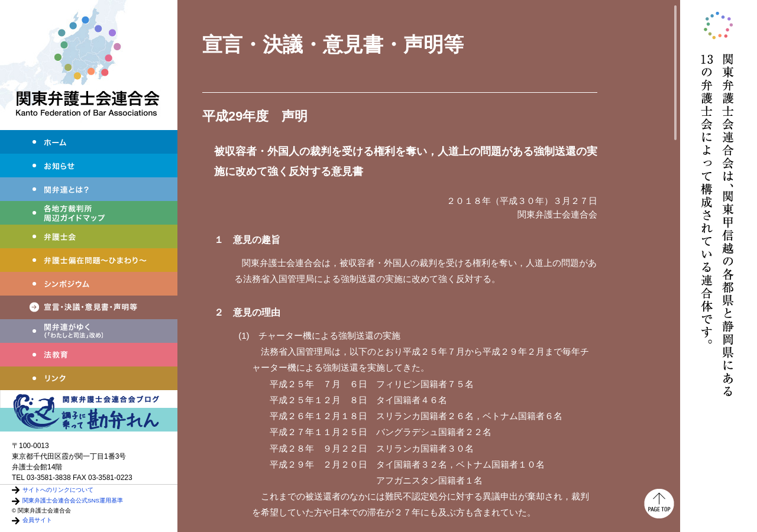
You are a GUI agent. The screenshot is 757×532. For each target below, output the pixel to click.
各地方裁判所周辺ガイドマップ (89, 213)
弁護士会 (89, 236)
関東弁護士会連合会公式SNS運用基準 (73, 500)
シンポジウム (89, 284)
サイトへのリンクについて (58, 490)
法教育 (89, 355)
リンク (89, 378)
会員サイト (37, 520)
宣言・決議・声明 (89, 307)
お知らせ (89, 166)
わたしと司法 (89, 331)
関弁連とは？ (89, 189)
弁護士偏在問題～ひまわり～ (89, 260)
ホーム (89, 142)
